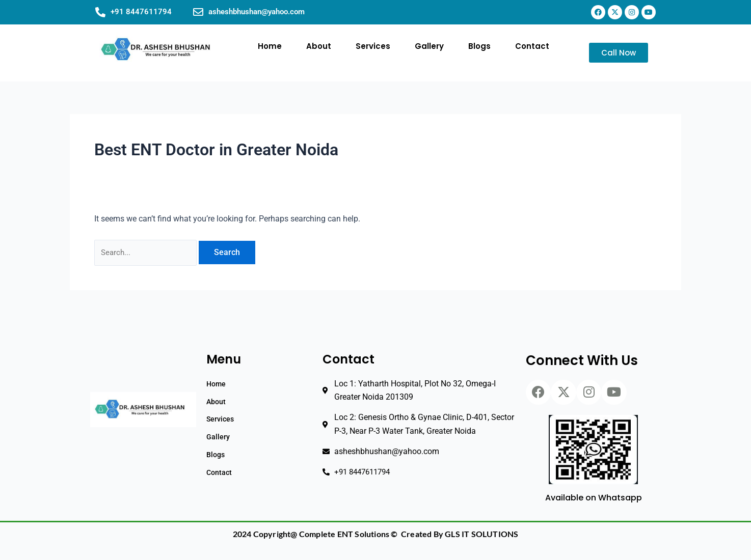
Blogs (479, 46)
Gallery (429, 46)
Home (270, 46)
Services (373, 46)
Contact (532, 46)
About (319, 46)
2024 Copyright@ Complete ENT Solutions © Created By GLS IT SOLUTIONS (376, 534)
